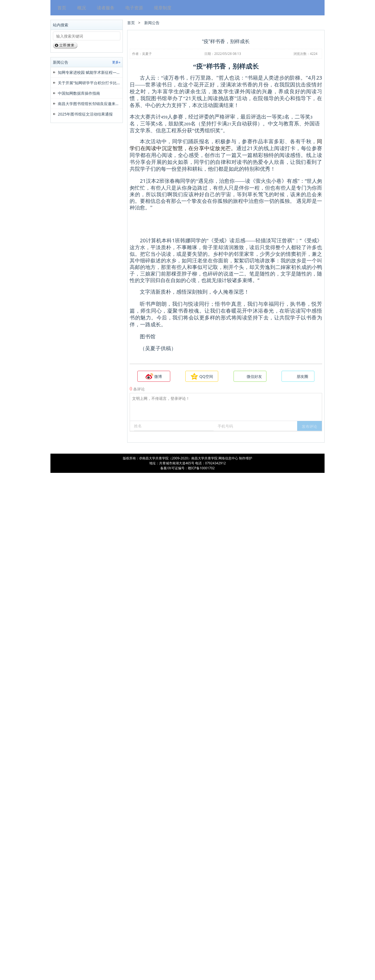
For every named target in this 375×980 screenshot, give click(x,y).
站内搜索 (61, 25)
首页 (60, 8)
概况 (80, 8)
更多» (116, 62)
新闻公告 (61, 62)
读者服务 (104, 8)
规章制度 (161, 8)
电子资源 (133, 8)
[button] (309, 933)
